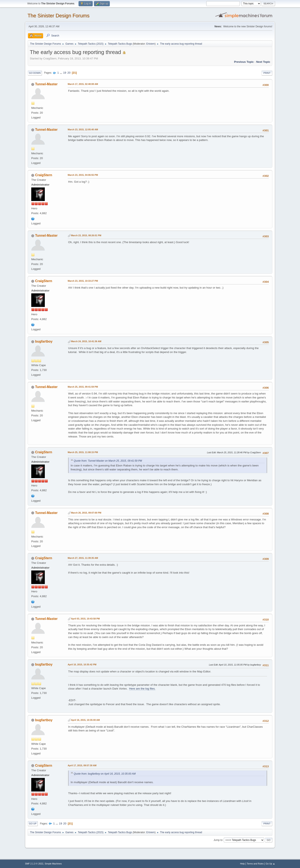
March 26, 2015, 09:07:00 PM (86, 513)
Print (267, 73)
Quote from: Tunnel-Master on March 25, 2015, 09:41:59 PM (108, 461)
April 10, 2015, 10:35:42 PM (82, 665)
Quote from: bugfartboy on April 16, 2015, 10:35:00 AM (105, 774)
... (61, 73)
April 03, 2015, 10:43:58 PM (85, 619)
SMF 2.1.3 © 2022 (34, 864)
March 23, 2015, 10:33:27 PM (83, 281)
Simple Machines (53, 864)
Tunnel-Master (46, 84)
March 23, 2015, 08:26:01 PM (86, 235)
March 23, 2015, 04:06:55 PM (83, 175)
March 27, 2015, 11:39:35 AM (83, 558)
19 (65, 73)
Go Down (35, 73)
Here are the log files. (142, 689)
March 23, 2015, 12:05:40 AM (83, 129)
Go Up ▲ (270, 864)
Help (242, 864)
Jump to (218, 840)
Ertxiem (151, 44)
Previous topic (244, 62)
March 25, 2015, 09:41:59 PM (83, 387)
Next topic (263, 62)
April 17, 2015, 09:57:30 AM (82, 765)
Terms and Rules (255, 864)
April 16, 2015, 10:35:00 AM (85, 720)
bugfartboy (44, 341)
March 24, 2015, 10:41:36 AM (86, 341)
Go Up (33, 824)
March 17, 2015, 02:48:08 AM (83, 84)
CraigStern (44, 175)
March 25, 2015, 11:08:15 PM (83, 452)
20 (69, 73)
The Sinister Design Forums (58, 16)
